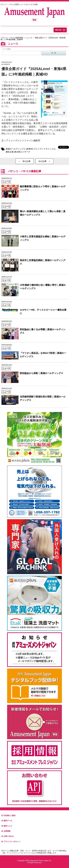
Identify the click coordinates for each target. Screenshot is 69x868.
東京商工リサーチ (22, 152)
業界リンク (7, 826)
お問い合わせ (8, 836)
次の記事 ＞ (44, 161)
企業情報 (6, 831)
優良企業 (10, 152)
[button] (60, 30)
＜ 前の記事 (25, 161)
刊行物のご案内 (8, 816)
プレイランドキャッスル (45, 149)
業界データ (7, 821)
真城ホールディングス (16, 149)
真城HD (30, 149)
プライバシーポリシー (11, 842)
